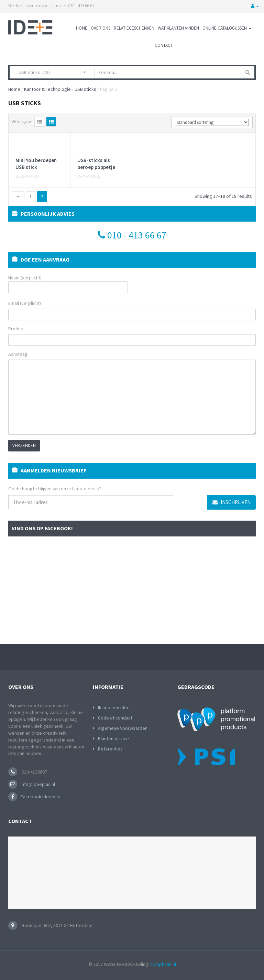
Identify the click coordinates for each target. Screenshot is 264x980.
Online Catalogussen (227, 28)
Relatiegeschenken (134, 28)
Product (16, 329)
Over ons (101, 28)
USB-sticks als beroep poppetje (96, 164)
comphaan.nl (163, 964)
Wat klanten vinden (178, 28)
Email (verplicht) (25, 303)
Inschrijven (232, 502)
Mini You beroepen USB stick (36, 164)
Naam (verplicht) (68, 284)
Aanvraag (18, 354)
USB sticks (85, 89)
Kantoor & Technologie (47, 89)
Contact (164, 45)
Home (82, 28)
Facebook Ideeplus (40, 797)
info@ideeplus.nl (38, 784)
